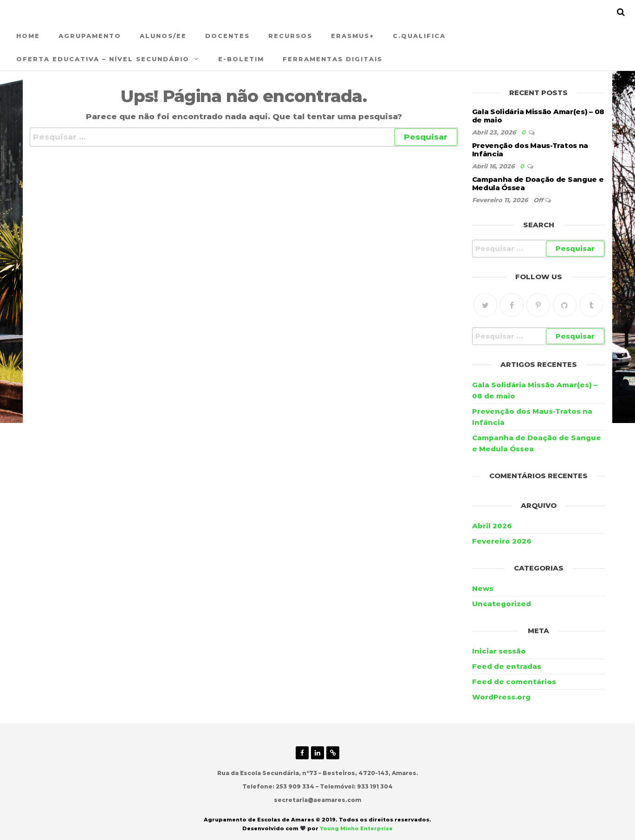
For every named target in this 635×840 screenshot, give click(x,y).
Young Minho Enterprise (356, 828)
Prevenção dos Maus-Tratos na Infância (530, 150)
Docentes (227, 36)
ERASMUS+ (353, 36)
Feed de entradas (507, 666)
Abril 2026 (492, 526)
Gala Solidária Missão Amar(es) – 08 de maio (538, 116)
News (483, 588)
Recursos (290, 36)
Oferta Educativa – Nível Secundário (103, 59)
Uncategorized (502, 604)
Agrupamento (90, 36)
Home (28, 36)
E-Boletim (241, 59)
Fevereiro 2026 (502, 541)
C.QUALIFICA (419, 36)
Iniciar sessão (499, 651)
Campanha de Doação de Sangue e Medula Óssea (538, 183)
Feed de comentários (514, 682)
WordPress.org (501, 697)
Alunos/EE (163, 36)
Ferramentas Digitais (333, 59)
